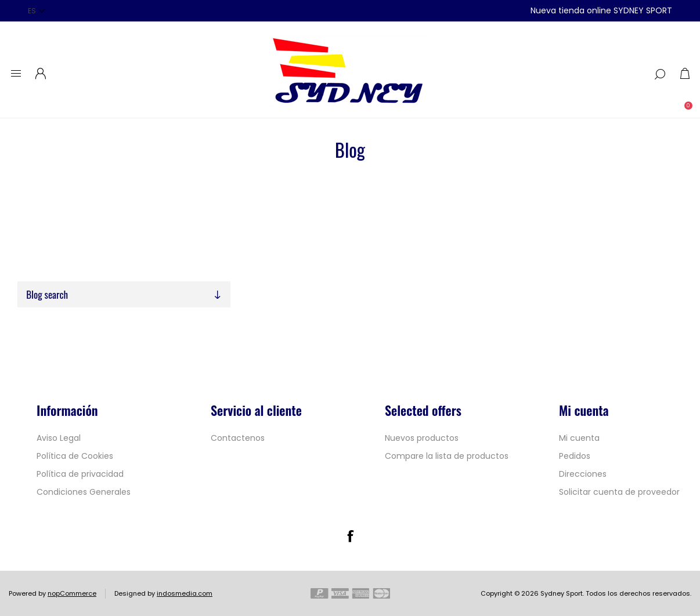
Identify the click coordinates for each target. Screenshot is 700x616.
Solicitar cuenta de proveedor (619, 492)
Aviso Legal (59, 438)
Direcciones (583, 474)
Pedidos (575, 456)
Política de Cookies (75, 456)
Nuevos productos (422, 438)
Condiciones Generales (84, 492)
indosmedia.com (185, 593)
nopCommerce (72, 593)
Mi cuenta (579, 438)
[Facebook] (350, 536)
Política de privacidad (80, 474)
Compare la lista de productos (447, 456)
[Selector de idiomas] (36, 11)
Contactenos (238, 438)
